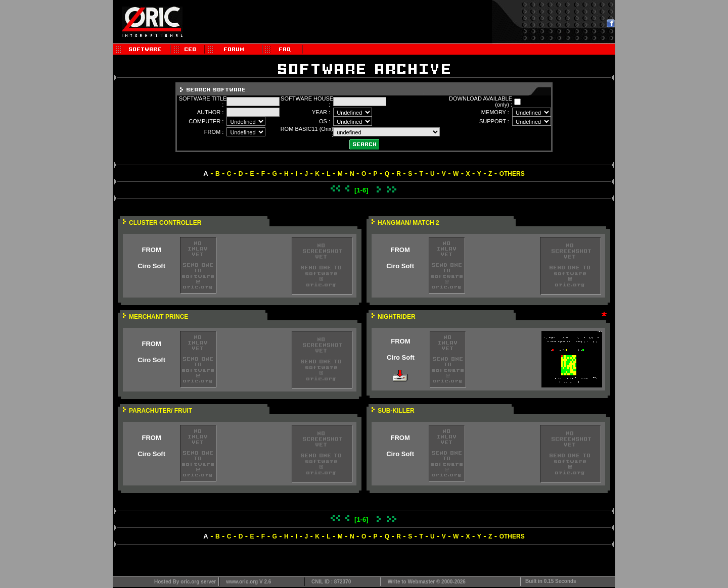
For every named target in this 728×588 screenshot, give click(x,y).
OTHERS (512, 174)
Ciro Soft (151, 266)
